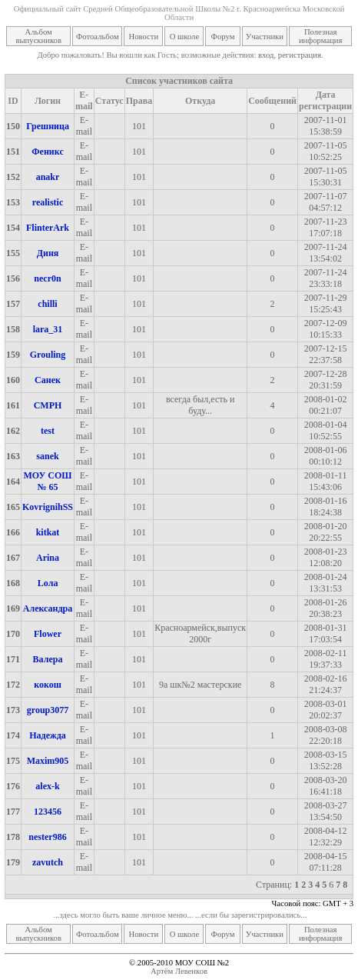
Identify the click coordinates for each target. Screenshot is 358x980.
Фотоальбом (98, 37)
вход (266, 55)
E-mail (84, 126)
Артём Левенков (179, 971)
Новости (143, 37)
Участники (265, 37)
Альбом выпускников (38, 36)
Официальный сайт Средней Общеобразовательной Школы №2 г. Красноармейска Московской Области (179, 13)
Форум (223, 37)
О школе (184, 37)
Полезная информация (321, 36)
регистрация (300, 55)
